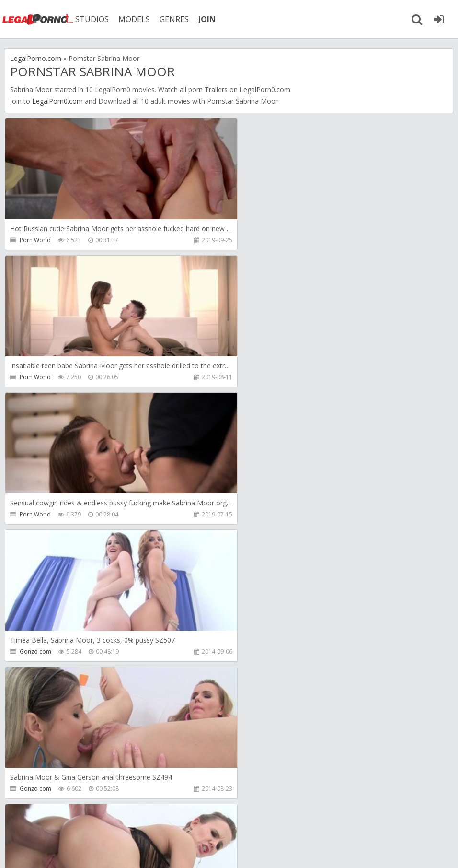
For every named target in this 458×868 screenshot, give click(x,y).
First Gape (261, 651)
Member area (72, 823)
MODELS (136, 19)
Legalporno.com (38, 19)
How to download (141, 823)
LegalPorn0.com (57, 101)
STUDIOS (93, 19)
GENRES (176, 19)
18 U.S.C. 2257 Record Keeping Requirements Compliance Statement (310, 851)
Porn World (35, 240)
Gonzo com (263, 377)
